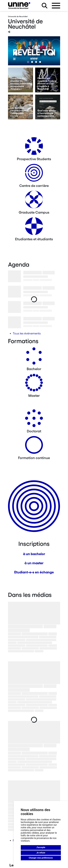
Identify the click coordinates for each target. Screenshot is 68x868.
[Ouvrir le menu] (56, 6)
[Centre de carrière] (34, 174)
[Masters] (34, 384)
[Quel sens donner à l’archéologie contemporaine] (48, 107)
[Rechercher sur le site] (45, 6)
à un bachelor (34, 554)
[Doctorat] (34, 419)
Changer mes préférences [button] (41, 858)
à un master (34, 563)
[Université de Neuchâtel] (19, 6)
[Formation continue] (34, 446)
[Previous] (16, 53)
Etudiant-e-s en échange (34, 572)
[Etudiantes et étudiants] (34, 227)
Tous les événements (27, 333)
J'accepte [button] (41, 847)
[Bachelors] (34, 357)
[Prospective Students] (34, 147)
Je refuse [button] (41, 853)
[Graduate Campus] (34, 201)
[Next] (52, 53)
